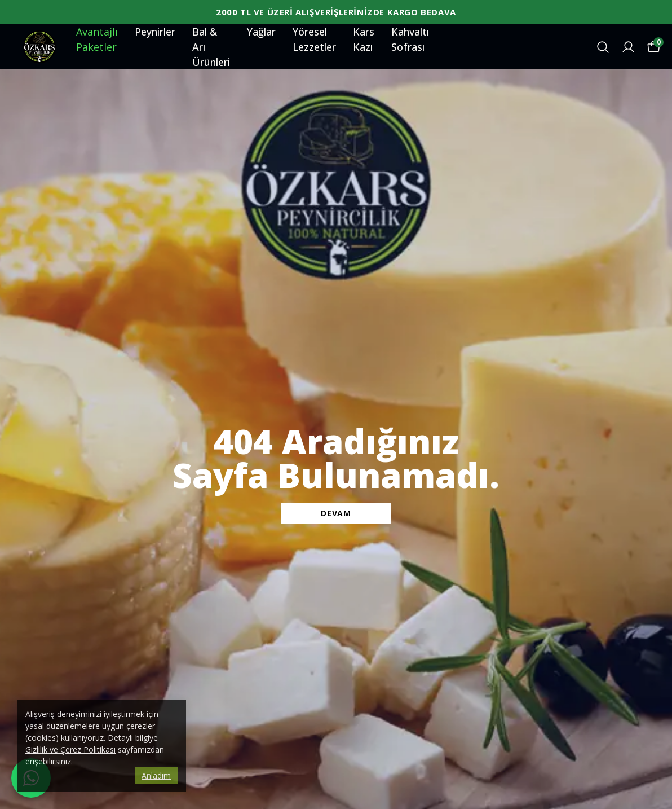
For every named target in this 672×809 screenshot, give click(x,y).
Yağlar (261, 32)
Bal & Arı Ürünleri (211, 47)
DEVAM (336, 513)
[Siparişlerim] (628, 47)
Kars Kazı (364, 39)
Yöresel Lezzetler (314, 39)
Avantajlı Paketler (97, 39)
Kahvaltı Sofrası (410, 39)
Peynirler (155, 32)
